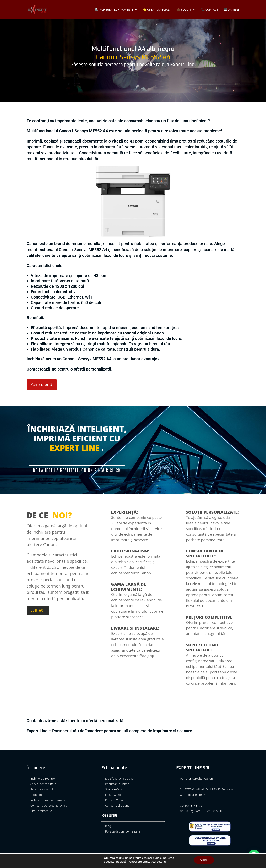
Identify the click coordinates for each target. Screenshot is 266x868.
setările (162, 862)
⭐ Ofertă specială (157, 10)
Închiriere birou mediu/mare (48, 800)
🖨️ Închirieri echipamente (114, 10)
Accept (204, 860)
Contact (38, 610)
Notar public (38, 795)
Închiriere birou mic (42, 779)
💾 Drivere (232, 10)
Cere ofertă (42, 385)
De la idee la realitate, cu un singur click (77, 470)
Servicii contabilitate (43, 784)
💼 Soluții (184, 10)
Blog (108, 826)
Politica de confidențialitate (123, 832)
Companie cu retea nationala (49, 806)
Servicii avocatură (42, 790)
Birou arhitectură (41, 811)
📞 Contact (210, 10)
